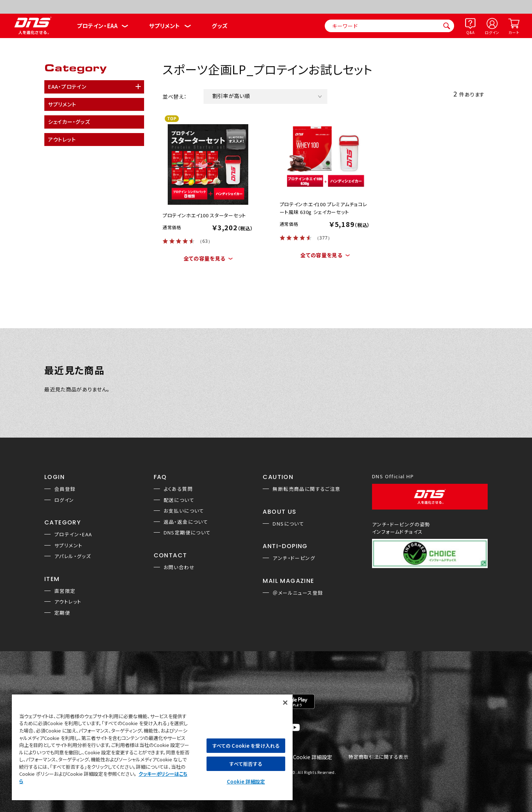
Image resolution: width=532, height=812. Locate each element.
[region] (152, 747)
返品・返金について (186, 522)
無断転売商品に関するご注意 (306, 489)
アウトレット (68, 602)
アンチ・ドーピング (294, 558)
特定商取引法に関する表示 (378, 757)
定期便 (62, 613)
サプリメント (165, 26)
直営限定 (65, 591)
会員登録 (65, 489)
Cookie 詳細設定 (313, 757)
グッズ (220, 26)
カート (514, 32)
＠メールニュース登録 (298, 593)
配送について (179, 500)
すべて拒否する (246, 764)
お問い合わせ (179, 567)
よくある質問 (178, 489)
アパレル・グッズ (73, 556)
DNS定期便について (187, 532)
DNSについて (288, 524)
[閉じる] (285, 703)
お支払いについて (184, 511)
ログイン (492, 32)
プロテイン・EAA (97, 26)
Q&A (470, 32)
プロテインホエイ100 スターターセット (204, 215)
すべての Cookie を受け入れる (246, 746)
